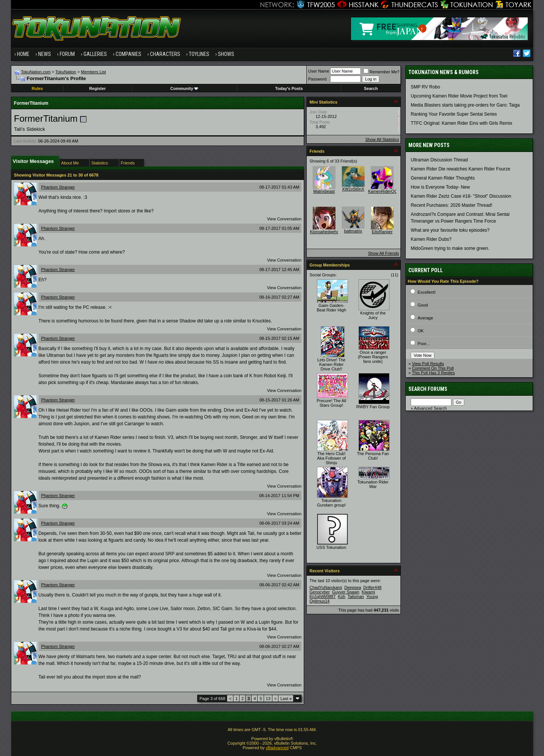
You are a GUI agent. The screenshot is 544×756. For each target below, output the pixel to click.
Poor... (424, 344)
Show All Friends (383, 253)
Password (317, 79)
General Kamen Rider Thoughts (443, 178)
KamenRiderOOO (384, 191)
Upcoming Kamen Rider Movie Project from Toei (459, 96)
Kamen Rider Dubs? (431, 239)
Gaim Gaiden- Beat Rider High (331, 308)
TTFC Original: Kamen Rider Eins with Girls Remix (461, 123)
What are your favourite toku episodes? (450, 230)
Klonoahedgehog (325, 232)
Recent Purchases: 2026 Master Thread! (451, 205)
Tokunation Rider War (373, 484)
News (45, 54)
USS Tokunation (331, 547)
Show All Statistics (382, 139)
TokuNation (66, 72)
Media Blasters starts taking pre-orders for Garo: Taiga (465, 105)
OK (421, 331)
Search (371, 88)
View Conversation (284, 219)
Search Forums (428, 389)
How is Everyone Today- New (440, 187)
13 (268, 699)
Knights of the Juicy (373, 315)
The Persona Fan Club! (373, 456)
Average (426, 318)
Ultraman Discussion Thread (439, 160)
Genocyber (320, 592)
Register (97, 88)
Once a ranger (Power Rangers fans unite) (373, 357)
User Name (319, 71)
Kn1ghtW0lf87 (322, 596)
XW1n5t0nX (353, 189)
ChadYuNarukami (326, 587)
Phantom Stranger (58, 187)
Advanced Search (430, 408)
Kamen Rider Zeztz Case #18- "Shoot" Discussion (461, 196)
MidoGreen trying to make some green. (450, 248)
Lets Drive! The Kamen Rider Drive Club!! (331, 364)
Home (23, 54)
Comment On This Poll (433, 368)
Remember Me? (381, 72)
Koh (342, 596)
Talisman (356, 596)
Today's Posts (289, 88)
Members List (93, 72)
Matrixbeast (324, 191)
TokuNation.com (36, 72)
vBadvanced (277, 748)
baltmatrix (353, 231)
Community (185, 88)
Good (423, 305)
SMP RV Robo (425, 87)
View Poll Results (428, 364)
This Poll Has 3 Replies (433, 373)
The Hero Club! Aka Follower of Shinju (331, 458)
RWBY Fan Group (373, 407)
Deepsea (352, 587)
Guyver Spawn (346, 592)
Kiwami (368, 592)
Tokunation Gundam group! (331, 503)
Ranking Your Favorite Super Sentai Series (454, 114)
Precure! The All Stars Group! (331, 403)
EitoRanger (382, 232)
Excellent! (427, 292)
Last (286, 699)
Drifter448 (372, 587)
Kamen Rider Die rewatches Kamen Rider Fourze (460, 169)
